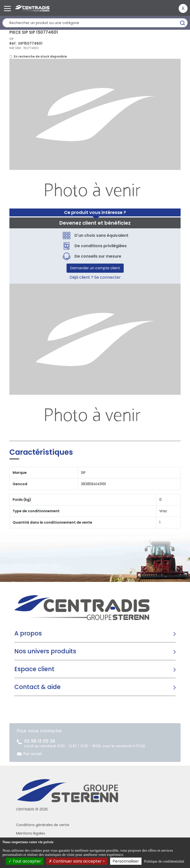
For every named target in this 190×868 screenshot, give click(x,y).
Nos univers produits (45, 651)
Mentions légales (31, 833)
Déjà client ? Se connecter (95, 277)
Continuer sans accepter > (77, 861)
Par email (32, 754)
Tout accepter (25, 861)
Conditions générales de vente (43, 825)
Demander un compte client (95, 268)
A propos (28, 633)
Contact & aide (37, 687)
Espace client (34, 669)
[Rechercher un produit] (95, 23)
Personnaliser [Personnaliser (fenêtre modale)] (126, 861)
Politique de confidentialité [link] (164, 861)
